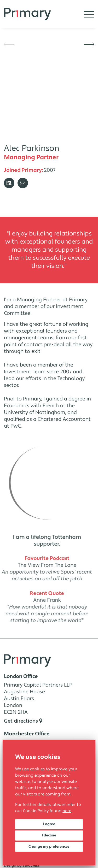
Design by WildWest (22, 866)
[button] (9, 44)
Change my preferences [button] (49, 847)
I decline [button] (49, 835)
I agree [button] (49, 824)
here (67, 811)
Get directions (23, 721)
